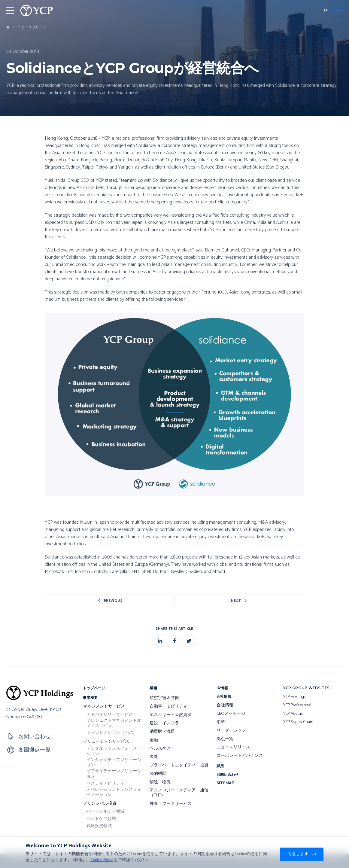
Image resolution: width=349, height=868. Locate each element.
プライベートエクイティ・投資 (179, 766)
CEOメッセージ (231, 714)
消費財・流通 (162, 732)
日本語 (337, 11)
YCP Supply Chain (298, 722)
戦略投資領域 (99, 826)
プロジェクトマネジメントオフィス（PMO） (114, 723)
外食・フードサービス (171, 804)
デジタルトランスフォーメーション (114, 751)
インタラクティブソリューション (114, 763)
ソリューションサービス (106, 742)
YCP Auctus (293, 714)
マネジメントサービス (104, 707)
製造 (154, 757)
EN (326, 11)
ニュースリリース (32, 27)
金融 (154, 740)
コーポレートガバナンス (240, 756)
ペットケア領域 (101, 819)
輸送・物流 (160, 782)
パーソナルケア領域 (105, 812)
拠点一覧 (225, 739)
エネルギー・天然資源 (171, 715)
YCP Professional (297, 705)
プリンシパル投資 (100, 804)
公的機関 (158, 774)
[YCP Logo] (37, 11)
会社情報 (225, 705)
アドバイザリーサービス (110, 715)
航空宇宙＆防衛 (164, 698)
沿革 (221, 722)
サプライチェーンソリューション (114, 774)
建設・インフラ (164, 723)
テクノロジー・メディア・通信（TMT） (179, 793)
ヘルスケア (160, 749)
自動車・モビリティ (168, 707)
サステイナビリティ (105, 784)
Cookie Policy (102, 860)
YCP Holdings (294, 697)
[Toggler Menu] (10, 11)
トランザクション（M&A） (112, 733)
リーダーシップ (231, 731)
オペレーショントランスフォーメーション (114, 792)
